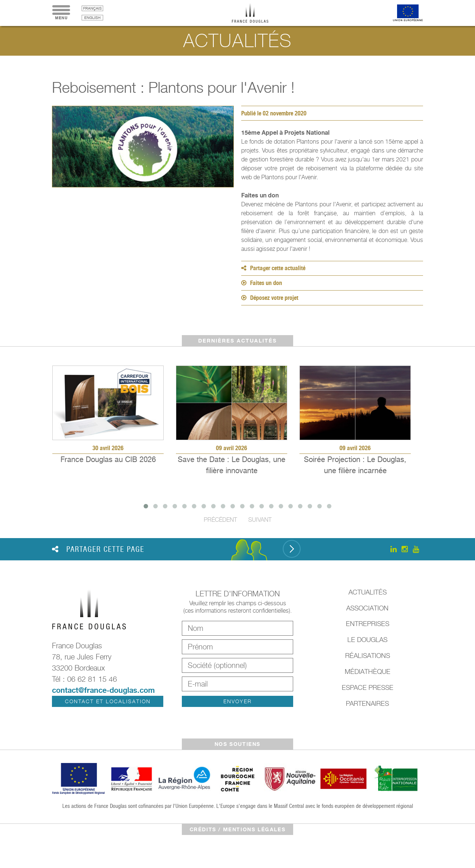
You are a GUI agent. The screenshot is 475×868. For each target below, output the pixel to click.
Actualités (368, 592)
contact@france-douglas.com (103, 690)
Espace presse (368, 687)
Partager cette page (98, 549)
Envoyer (237, 701)
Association (367, 608)
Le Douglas (367, 640)
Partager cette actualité (273, 268)
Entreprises (368, 624)
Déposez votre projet (270, 298)
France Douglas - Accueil (256, 13)
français (92, 8)
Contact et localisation (108, 701)
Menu (61, 13)
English (92, 18)
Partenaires (367, 703)
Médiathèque (368, 672)
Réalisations (368, 656)
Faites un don (262, 283)
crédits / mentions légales (238, 829)
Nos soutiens (237, 744)
